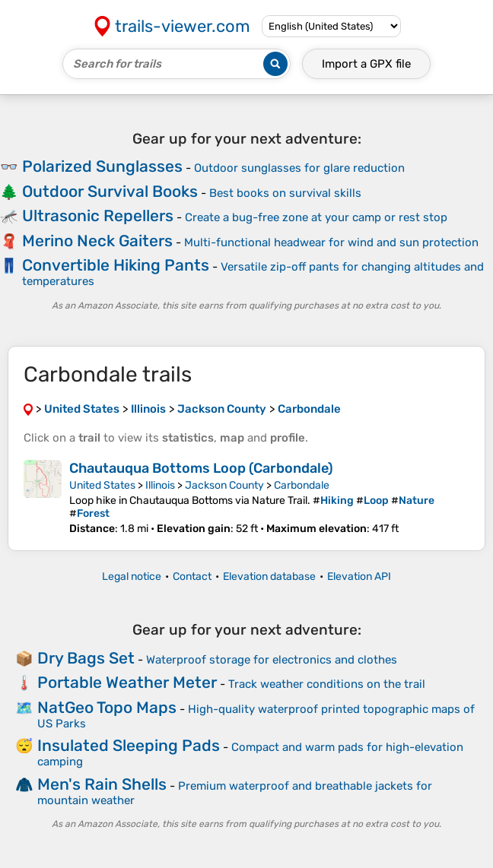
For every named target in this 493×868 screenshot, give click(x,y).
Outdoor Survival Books (110, 191)
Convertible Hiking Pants (116, 265)
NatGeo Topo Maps (107, 707)
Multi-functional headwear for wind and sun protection (331, 242)
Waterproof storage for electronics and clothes (272, 660)
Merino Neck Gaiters (97, 241)
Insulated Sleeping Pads (129, 745)
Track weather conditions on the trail (327, 684)
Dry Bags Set (86, 658)
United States (102, 485)
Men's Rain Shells (102, 784)
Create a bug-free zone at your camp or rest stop (316, 217)
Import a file (366, 64)
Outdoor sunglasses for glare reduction (299, 168)
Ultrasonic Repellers (98, 215)
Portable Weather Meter (127, 682)
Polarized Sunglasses (102, 166)
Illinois (160, 485)
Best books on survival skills (285, 193)
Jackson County (224, 485)
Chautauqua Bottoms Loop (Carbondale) (201, 468)
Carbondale (302, 485)
